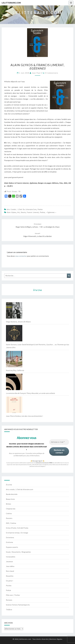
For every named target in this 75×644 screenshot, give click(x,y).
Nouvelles (10, 576)
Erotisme (9, 542)
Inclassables (11, 557)
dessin (23, 212)
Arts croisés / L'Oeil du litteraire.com (22, 209)
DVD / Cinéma (11, 523)
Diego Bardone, (18, 322)
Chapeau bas (11, 509)
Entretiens (10, 537)
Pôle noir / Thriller (13, 595)
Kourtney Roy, (15, 370)
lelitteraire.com (11, 3)
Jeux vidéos (10, 566)
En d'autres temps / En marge (17, 533)
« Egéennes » (51, 212)
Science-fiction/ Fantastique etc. (18, 605)
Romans (9, 600)
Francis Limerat (33, 212)
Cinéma (9, 513)
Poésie (40, 209)
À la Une (9, 485)
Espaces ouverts (12, 547)
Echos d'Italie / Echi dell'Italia (17, 528)
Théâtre (9, 610)
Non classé (10, 571)
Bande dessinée (12, 494)
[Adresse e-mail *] (59, 442)
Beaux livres (10, 499)
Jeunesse (9, 561)
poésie (42, 212)
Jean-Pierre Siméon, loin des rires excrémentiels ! (24, 416)
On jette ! (9, 581)
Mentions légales (56, 639)
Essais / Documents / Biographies (18, 552)
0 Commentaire (51, 73)
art (19, 212)
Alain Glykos (11, 212)
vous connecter (21, 256)
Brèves (8, 504)
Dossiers (9, 518)
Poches (9, 586)
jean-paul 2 (37, 73)
